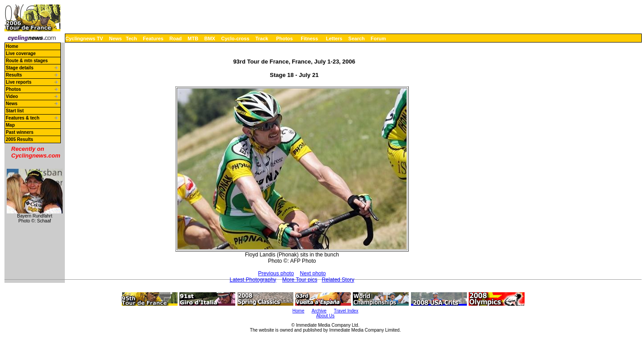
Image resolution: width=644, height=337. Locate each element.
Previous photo (276, 273)
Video (12, 96)
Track (262, 38)
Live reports (19, 82)
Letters (334, 38)
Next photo (313, 273)
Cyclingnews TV (84, 38)
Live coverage (21, 53)
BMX (210, 38)
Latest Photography (253, 280)
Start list (15, 111)
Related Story (338, 280)
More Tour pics (300, 280)
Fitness (309, 38)
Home (12, 46)
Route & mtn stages (27, 61)
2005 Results (19, 139)
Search (357, 38)
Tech (131, 38)
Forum (378, 38)
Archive (319, 311)
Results (14, 75)
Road (176, 38)
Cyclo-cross (235, 38)
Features (153, 38)
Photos (284, 38)
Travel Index (346, 311)
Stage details (20, 68)
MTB (193, 38)
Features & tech (23, 118)
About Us (325, 316)
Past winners (20, 132)
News (116, 38)
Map (10, 125)
